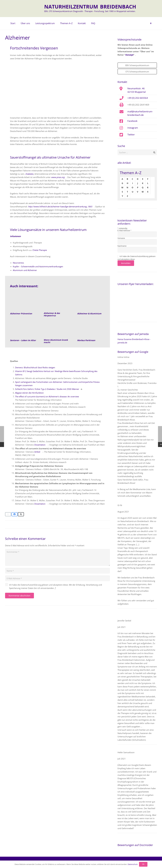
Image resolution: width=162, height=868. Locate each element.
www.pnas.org (58, 177)
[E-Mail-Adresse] (57, 578)
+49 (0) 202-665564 (138, 98)
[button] (151, 24)
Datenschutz (133, 864)
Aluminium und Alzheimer (25, 270)
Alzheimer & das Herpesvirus (52, 314)
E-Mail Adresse (124, 230)
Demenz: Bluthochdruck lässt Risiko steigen (35, 367)
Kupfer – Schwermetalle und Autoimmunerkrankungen (38, 266)
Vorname (121, 238)
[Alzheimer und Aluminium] (91, 302)
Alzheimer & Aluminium (89, 313)
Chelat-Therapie (40, 250)
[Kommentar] (57, 558)
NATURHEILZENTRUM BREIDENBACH (90, 7)
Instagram (133, 128)
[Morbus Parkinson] (91, 329)
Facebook (132, 121)
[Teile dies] (14, 514)
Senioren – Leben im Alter (23, 340)
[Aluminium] (57, 329)
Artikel (37, 452)
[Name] (57, 571)
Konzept (129, 55)
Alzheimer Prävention (21, 313)
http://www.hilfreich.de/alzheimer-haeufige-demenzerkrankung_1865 (60, 207)
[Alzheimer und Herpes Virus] (57, 302)
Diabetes (29, 174)
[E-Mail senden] (8, 514)
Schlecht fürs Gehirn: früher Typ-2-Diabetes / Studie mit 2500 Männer (47, 389)
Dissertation (40, 445)
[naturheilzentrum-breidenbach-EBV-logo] (32, 9)
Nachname (122, 246)
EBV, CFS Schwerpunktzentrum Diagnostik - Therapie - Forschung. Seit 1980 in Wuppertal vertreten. (90, 11)
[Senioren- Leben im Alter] (24, 329)
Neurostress (18, 263)
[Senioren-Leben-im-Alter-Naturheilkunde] (24, 302)
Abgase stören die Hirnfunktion (29, 393)
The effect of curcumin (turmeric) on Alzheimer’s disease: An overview (47, 396)
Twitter (131, 134)
